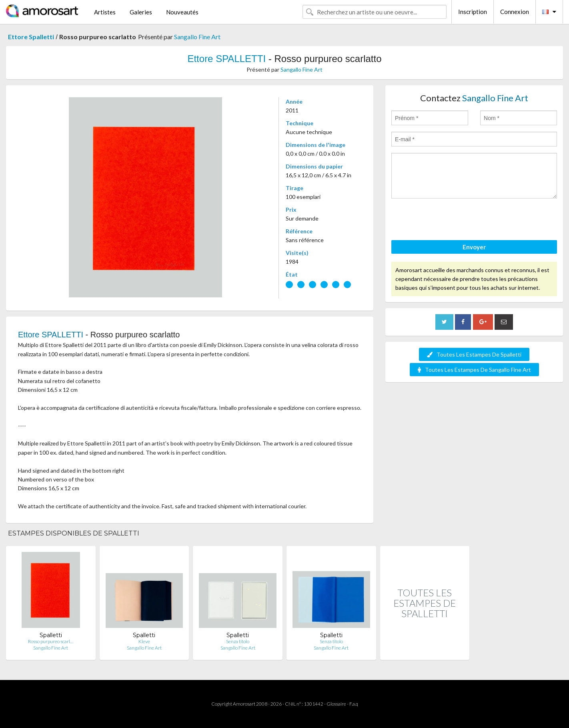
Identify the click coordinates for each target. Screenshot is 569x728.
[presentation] (452, 221)
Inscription (473, 12)
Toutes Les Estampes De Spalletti (474, 354)
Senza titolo (238, 641)
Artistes (105, 12)
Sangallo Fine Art (197, 37)
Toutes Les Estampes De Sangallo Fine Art (474, 370)
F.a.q (354, 704)
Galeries (141, 12)
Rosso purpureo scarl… (51, 641)
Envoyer (474, 247)
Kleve (144, 641)
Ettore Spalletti (31, 37)
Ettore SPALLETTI (226, 59)
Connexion (515, 12)
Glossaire (336, 704)
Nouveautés (182, 12)
